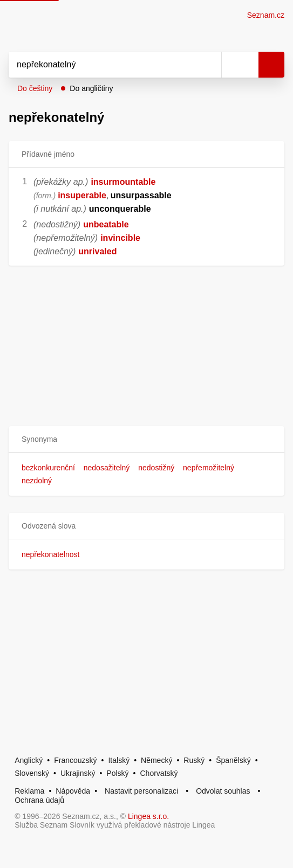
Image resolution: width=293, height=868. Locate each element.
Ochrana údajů (39, 800)
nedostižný (156, 468)
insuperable (82, 195)
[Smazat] (209, 65)
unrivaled (97, 251)
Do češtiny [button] (35, 88)
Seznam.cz (266, 15)
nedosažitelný (107, 468)
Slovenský (32, 773)
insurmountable (123, 182)
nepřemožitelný (209, 468)
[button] (146, 439)
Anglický (29, 760)
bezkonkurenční (48, 468)
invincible (120, 238)
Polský (117, 773)
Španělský (233, 760)
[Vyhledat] (103, 65)
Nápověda (73, 791)
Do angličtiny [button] (91, 88)
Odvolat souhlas (223, 791)
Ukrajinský (78, 773)
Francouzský (75, 760)
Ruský (194, 760)
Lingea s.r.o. (148, 816)
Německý (156, 760)
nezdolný (37, 481)
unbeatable (106, 224)
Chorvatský (159, 773)
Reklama (29, 791)
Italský (119, 760)
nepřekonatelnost (50, 554)
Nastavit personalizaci (141, 791)
